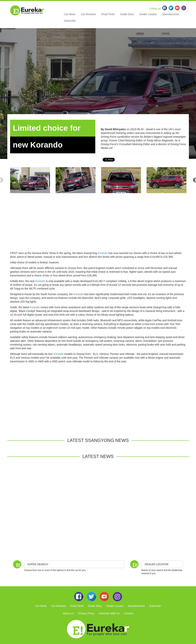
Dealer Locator (148, 14)
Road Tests (108, 14)
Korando (103, 253)
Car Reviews (88, 14)
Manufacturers (171, 14)
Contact (129, 613)
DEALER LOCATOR (157, 564)
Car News (70, 14)
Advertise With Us (109, 613)
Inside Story (127, 14)
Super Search (38, 564)
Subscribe (70, 21)
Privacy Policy (86, 613)
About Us (68, 613)
